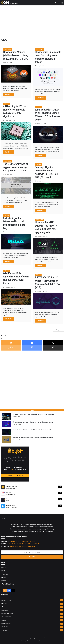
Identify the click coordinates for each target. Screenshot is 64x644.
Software (38, 275)
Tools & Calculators (8, 584)
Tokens (5, 630)
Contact (5, 577)
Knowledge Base (8, 614)
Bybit (9, 500)
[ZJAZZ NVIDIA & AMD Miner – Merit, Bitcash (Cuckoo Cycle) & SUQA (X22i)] (48, 301)
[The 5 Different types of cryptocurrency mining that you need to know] (16, 185)
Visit (60, 487)
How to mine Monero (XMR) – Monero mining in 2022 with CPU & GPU (16, 55)
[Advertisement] (33, 19)
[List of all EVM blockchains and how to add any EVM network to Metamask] (7, 440)
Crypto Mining (8, 49)
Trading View (12, 506)
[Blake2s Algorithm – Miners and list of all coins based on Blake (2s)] (16, 242)
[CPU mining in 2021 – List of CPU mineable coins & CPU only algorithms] (16, 131)
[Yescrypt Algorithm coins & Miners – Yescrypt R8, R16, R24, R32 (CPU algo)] (48, 191)
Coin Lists (7, 104)
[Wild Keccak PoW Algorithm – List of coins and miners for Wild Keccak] (16, 297)
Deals (4, 581)
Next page (58, 330)
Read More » (9, 94)
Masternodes (6, 623)
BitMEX (10, 493)
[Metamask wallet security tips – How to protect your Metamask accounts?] (7, 424)
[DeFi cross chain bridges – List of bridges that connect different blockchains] (7, 416)
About (4, 567)
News (4, 620)
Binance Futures (11, 487)
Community (6, 574)
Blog (4, 571)
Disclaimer (30, 641)
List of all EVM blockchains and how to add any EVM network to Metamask (33, 438)
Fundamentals (7, 617)
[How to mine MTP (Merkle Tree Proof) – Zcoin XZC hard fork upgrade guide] (48, 246)
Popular (32, 410)
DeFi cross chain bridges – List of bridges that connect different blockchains (33, 414)
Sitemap (24, 641)
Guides (4, 604)
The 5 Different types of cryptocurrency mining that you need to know (15, 167)
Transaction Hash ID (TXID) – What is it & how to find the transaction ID (32, 430)
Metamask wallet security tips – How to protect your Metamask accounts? (33, 422)
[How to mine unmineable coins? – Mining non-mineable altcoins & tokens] (48, 77)
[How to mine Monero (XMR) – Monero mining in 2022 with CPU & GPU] (16, 74)
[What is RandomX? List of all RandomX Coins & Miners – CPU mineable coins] (48, 135)
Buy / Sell (5, 627)
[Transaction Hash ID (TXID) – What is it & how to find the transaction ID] (7, 432)
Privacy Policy (39, 641)
